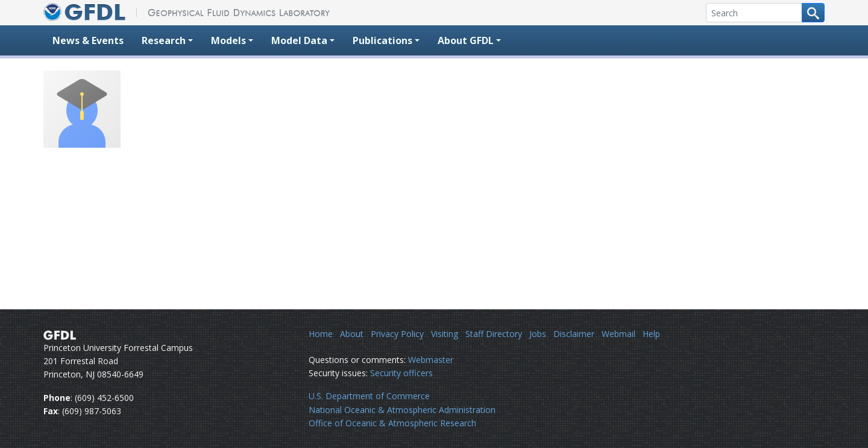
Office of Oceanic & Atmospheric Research (392, 423)
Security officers (401, 373)
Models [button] (228, 40)
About (352, 334)
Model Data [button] (299, 40)
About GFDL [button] (466, 40)
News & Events (88, 40)
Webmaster (431, 360)
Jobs (538, 334)
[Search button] (813, 13)
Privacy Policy (397, 334)
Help (651, 334)
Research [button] (164, 40)
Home (321, 334)
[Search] (754, 13)
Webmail (618, 334)
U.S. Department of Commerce (369, 396)
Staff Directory (494, 334)
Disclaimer (574, 334)
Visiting (445, 334)
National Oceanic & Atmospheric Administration (402, 410)
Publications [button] (382, 40)
